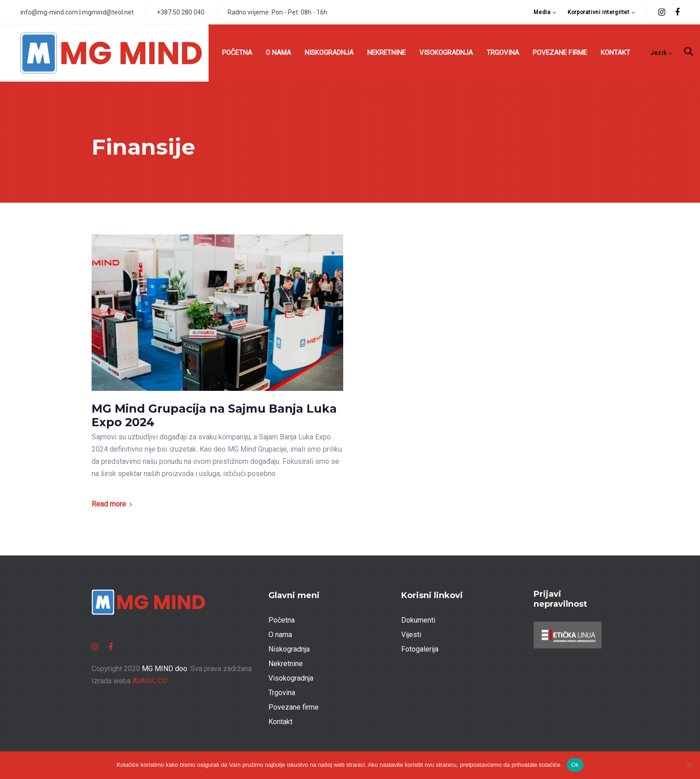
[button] (545, 12)
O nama (280, 635)
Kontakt (280, 722)
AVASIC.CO (150, 681)
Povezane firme (294, 707)
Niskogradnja (289, 649)
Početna (282, 620)
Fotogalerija (420, 649)
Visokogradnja (291, 678)
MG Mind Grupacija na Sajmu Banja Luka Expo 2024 (214, 415)
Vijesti (411, 635)
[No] (689, 765)
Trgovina (282, 693)
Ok (575, 765)
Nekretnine (286, 664)
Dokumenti (418, 620)
